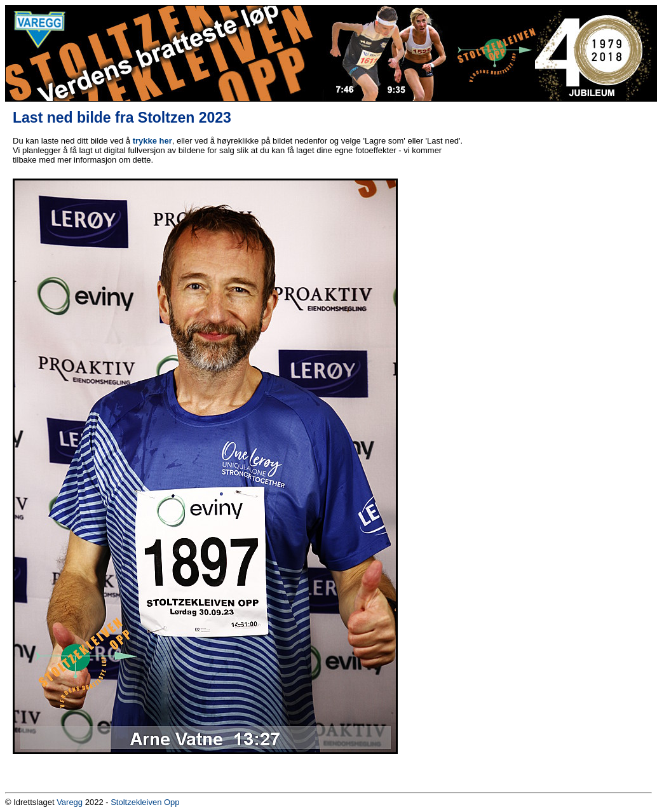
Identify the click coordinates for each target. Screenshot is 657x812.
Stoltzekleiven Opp (145, 802)
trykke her (152, 141)
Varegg (70, 802)
